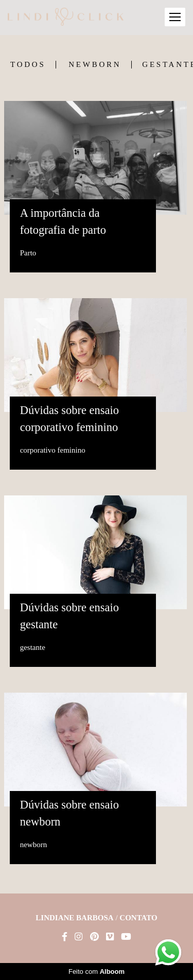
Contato (138, 918)
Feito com (97, 972)
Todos (28, 65)
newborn (95, 65)
